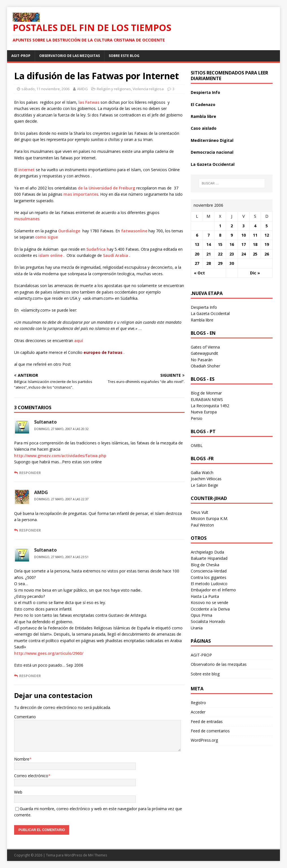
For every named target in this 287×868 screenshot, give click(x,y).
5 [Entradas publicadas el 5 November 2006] (267, 226)
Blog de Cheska (205, 565)
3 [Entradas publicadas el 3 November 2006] (244, 226)
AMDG (82, 89)
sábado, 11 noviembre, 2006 (45, 89)
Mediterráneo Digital (212, 140)
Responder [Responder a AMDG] (30, 530)
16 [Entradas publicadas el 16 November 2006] (232, 244)
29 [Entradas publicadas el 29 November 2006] (220, 263)
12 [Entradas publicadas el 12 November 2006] (267, 235)
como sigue (47, 237)
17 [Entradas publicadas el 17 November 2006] (244, 244)
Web (18, 792)
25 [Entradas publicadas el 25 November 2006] (255, 254)
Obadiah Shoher (205, 366)
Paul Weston (202, 525)
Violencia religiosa (148, 89)
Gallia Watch (202, 472)
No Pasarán (202, 360)
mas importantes (81, 194)
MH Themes (98, 855)
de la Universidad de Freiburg (107, 188)
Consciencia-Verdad (209, 571)
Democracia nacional (212, 152)
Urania (197, 628)
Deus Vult (200, 512)
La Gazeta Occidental (213, 164)
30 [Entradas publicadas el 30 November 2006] (232, 263)
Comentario (25, 717)
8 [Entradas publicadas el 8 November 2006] (220, 235)
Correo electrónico (31, 776)
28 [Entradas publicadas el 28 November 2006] (209, 263)
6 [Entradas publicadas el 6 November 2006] (197, 235)
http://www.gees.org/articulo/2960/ (49, 653)
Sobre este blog (124, 56)
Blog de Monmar (206, 393)
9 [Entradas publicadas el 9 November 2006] (232, 235)
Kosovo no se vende (210, 602)
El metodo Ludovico (209, 584)
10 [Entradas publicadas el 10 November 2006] (244, 235)
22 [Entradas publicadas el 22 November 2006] (220, 254)
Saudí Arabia (116, 255)
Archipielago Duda (207, 552)
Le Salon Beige (204, 485)
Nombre (22, 759)
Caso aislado (204, 128)
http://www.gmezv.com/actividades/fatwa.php (60, 456)
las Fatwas (89, 102)
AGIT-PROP (21, 56)
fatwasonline (134, 231)
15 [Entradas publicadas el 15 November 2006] (220, 244)
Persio (197, 418)
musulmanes (27, 219)
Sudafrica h (98, 249)
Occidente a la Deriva (210, 609)
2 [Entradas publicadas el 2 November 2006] (232, 226)
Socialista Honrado (208, 621)
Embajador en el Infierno (213, 590)
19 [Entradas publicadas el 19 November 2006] (267, 244)
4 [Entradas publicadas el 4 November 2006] (255, 226)
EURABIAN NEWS (207, 399)
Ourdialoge (69, 231)
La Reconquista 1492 (210, 406)
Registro (198, 703)
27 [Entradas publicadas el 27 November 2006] (197, 263)
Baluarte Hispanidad (209, 558)
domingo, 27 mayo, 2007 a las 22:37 (61, 499)
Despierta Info (205, 92)
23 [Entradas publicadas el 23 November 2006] (232, 254)
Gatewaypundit (204, 353)
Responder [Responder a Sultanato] (30, 473)
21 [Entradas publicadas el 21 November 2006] (209, 254)
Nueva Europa (204, 412)
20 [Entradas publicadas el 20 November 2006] (197, 254)
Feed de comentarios (210, 731)
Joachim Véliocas (206, 479)
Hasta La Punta (205, 596)
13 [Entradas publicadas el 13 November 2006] (197, 244)
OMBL (197, 445)
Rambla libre (203, 116)
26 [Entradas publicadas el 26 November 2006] (267, 254)
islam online (51, 255)
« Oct (199, 273)
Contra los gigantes (209, 577)
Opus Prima (201, 615)
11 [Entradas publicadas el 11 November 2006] (255, 235)
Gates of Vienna (205, 347)
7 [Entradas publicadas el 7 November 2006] (209, 235)
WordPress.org (204, 740)
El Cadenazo (203, 104)
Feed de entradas (207, 722)
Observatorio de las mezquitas (70, 56)
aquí (79, 341)
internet (27, 170)
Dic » (255, 273)
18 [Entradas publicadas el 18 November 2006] (255, 244)
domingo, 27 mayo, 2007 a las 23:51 (61, 557)
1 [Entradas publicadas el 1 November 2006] (220, 226)
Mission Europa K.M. (209, 518)
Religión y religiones (114, 89)
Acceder (198, 712)
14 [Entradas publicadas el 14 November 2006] (209, 244)
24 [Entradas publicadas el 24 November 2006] (244, 254)
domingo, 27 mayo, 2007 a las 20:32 (61, 429)
